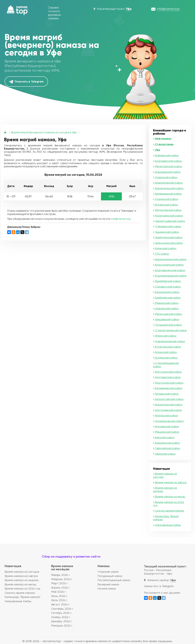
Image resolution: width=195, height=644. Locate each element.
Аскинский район (165, 352)
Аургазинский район (167, 377)
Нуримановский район (168, 421)
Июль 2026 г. (59, 600)
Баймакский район (166, 155)
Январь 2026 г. (61, 575)
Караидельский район (168, 188)
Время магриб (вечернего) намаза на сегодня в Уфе (44, 132)
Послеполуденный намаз (114, 580)
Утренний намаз (108, 572)
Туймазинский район (167, 226)
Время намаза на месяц (169, 497)
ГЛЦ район (161, 254)
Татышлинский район (168, 325)
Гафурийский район (167, 448)
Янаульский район (166, 416)
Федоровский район (167, 210)
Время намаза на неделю (165, 489)
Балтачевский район (168, 410)
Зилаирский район (166, 394)
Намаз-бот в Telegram (159, 586)
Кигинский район (165, 248)
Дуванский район (165, 177)
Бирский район (164, 437)
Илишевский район (166, 319)
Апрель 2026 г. (61, 588)
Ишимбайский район (167, 281)
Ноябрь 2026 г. (61, 617)
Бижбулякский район (167, 298)
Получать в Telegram (26, 82)
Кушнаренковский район (170, 276)
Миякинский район (166, 303)
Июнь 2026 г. (59, 596)
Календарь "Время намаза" (166, 518)
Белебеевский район (168, 388)
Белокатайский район (168, 399)
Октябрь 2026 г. (61, 613)
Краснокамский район (168, 265)
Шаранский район (166, 308)
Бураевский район (166, 426)
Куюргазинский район (168, 216)
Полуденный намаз (110, 576)
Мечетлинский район (168, 166)
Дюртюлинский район (168, 383)
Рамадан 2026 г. (62, 625)
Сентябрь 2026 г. (62, 609)
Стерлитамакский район (170, 330)
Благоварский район (167, 161)
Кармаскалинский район (170, 259)
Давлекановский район (169, 341)
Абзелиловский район (168, 183)
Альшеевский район (167, 172)
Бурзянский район (166, 205)
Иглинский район (165, 336)
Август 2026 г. (60, 604)
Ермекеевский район (167, 194)
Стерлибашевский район (166, 365)
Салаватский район (167, 287)
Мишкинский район (166, 432)
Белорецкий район (166, 292)
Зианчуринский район (168, 243)
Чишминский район (166, 232)
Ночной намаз (107, 588)
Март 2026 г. (60, 583)
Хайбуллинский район (168, 237)
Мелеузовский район (168, 314)
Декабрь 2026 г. (62, 621)
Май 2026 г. (59, 592)
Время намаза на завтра (170, 482)
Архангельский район (168, 405)
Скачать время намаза (168, 511)
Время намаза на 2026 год (168, 504)
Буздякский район (165, 358)
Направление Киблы (167, 525)
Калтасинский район (167, 372)
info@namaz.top (121, 219)
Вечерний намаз (108, 584)
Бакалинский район (167, 443)
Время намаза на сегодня (165, 475)
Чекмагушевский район (169, 221)
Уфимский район (164, 454)
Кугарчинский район (167, 347)
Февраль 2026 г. (62, 579)
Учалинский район (166, 199)
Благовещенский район (169, 270)
